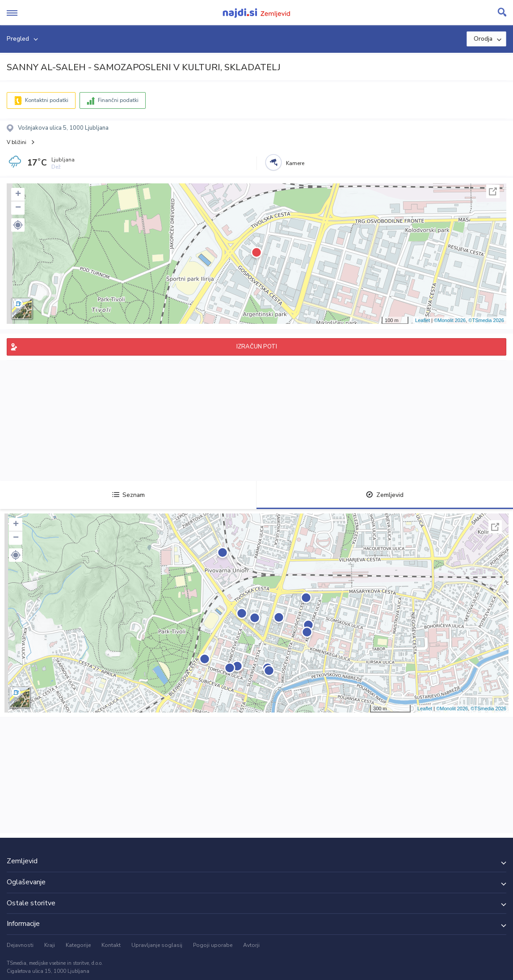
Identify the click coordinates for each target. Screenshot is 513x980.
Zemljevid (385, 495)
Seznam (128, 495)
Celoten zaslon (493, 191)
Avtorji (251, 945)
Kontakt (111, 945)
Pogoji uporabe (213, 945)
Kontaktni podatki (47, 100)
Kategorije (78, 945)
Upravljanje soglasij (157, 945)
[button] (18, 225)
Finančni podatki (118, 100)
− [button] (18, 208)
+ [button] (18, 195)
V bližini (17, 142)
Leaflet (423, 320)
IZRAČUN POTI (257, 347)
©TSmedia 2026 (486, 320)
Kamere (295, 163)
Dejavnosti (20, 945)
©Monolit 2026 (450, 320)
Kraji (50, 945)
